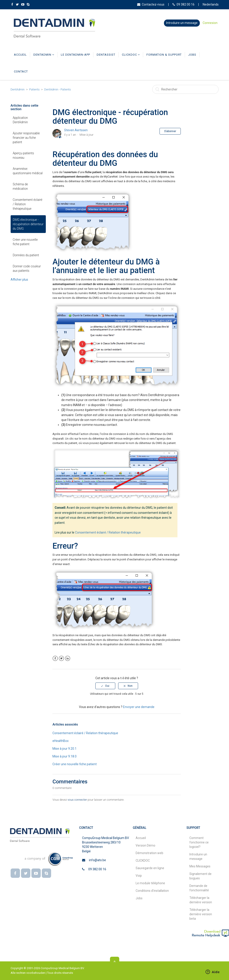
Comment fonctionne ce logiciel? (199, 842)
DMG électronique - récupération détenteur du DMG (28, 224)
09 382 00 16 (184, 4)
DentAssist (106, 55)
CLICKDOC (131, 55)
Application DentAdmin (20, 120)
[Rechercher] (185, 89)
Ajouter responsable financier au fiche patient (26, 138)
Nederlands (211, 4)
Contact (21, 71)
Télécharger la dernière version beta (201, 914)
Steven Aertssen (76, 130)
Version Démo (145, 845)
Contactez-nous (151, 4)
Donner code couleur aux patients (27, 268)
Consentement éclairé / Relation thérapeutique (28, 204)
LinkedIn (68, 658)
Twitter (61, 658)
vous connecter (77, 800)
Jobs (192, 55)
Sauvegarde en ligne (150, 868)
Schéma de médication (20, 186)
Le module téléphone (150, 883)
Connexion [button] (210, 23)
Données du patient (26, 255)
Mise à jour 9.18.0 (64, 756)
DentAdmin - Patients (58, 89)
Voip (139, 876)
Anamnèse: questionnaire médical (28, 171)
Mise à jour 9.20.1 (64, 749)
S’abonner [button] (170, 131)
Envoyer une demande (139, 707)
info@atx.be (97, 860)
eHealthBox (61, 741)
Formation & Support (164, 55)
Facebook (55, 658)
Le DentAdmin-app (75, 55)
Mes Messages (200, 866)
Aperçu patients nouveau (23, 155)
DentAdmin (44, 55)
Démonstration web (149, 853)
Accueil (20, 55)
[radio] (105, 686)
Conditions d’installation (152, 891)
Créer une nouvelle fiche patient (25, 242)
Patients (34, 89)
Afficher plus (19, 280)
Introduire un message (182, 23)
